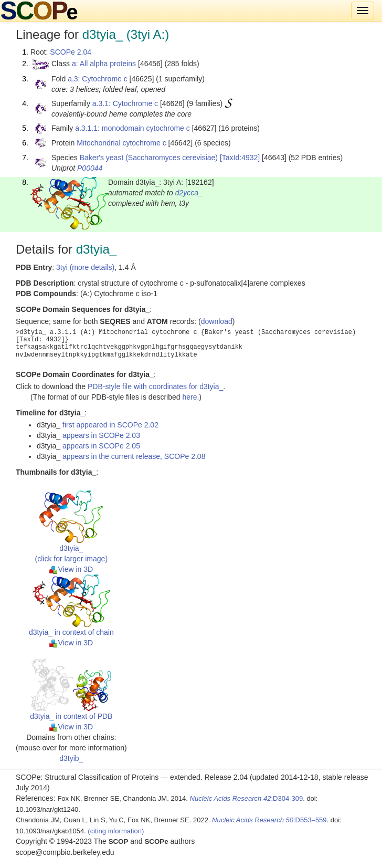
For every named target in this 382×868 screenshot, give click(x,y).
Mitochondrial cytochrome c (121, 143)
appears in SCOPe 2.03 (101, 435)
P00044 (90, 168)
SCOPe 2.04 (71, 52)
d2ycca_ (189, 193)
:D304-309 (247, 798)
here (189, 397)
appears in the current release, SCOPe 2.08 (134, 456)
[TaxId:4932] (240, 158)
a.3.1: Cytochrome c (125, 103)
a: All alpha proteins (104, 64)
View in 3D (71, 569)
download (217, 321)
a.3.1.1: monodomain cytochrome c (132, 128)
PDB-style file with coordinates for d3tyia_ (155, 386)
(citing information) (116, 831)
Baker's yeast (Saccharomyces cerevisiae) (149, 158)
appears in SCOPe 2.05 (101, 446)
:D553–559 (269, 820)
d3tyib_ (71, 758)
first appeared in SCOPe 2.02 (110, 425)
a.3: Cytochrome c (98, 79)
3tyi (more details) (85, 267)
